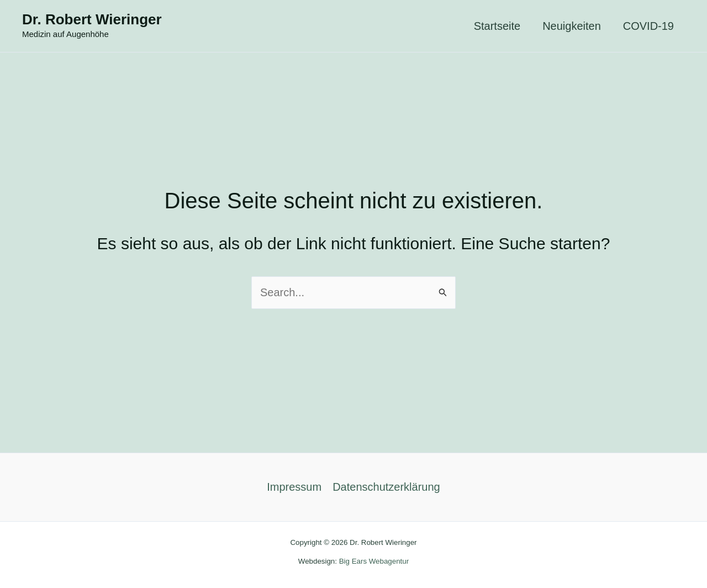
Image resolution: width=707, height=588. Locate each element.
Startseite (497, 26)
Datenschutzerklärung (386, 487)
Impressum (294, 487)
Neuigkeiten (572, 26)
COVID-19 (648, 26)
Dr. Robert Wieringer (92, 19)
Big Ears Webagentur (374, 561)
